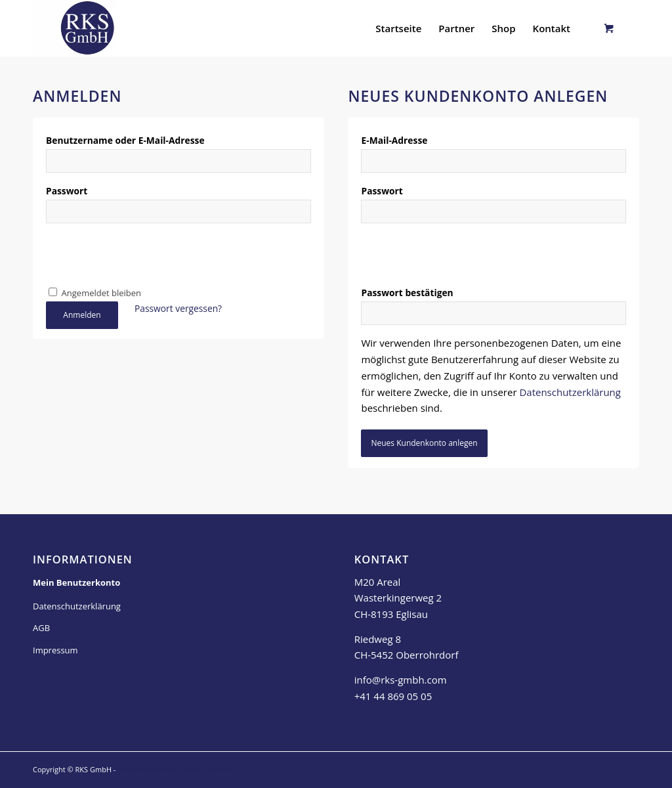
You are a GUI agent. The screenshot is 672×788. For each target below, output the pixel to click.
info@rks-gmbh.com (401, 680)
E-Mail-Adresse (398, 140)
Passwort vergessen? (178, 308)
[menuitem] (398, 28)
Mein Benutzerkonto (76, 582)
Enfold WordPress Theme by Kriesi (175, 769)
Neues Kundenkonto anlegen (424, 443)
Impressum (55, 650)
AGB (41, 628)
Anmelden (82, 315)
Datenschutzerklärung (570, 392)
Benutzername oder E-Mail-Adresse (129, 140)
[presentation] (146, 257)
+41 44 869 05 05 (393, 696)
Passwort (70, 191)
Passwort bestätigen (410, 293)
